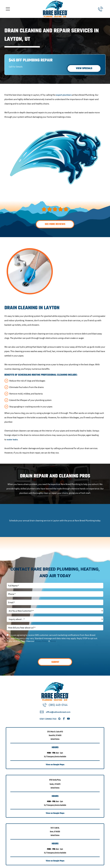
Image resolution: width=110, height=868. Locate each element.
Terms (53, 641)
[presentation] (28, 650)
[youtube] (68, 719)
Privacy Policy (41, 641)
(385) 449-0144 (58, 705)
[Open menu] (8, 9)
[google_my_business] (59, 719)
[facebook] (64, 719)
